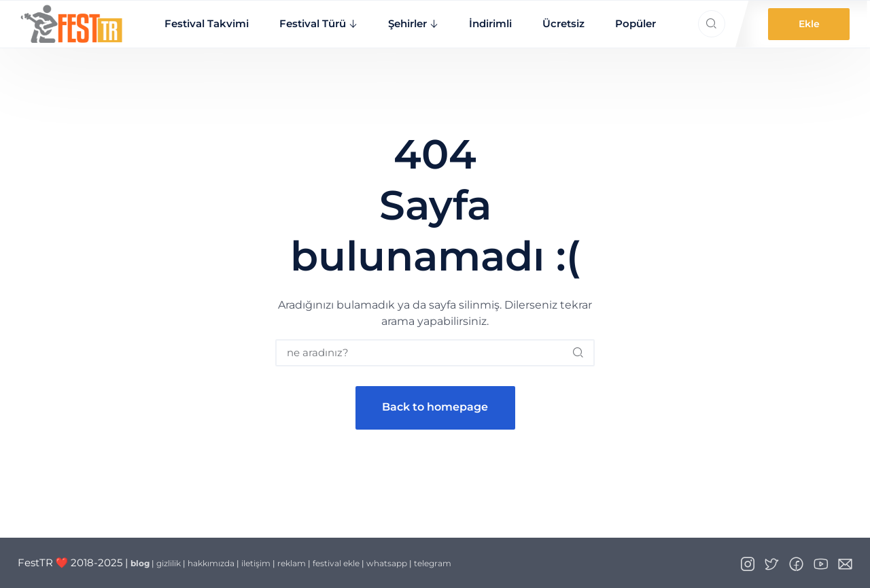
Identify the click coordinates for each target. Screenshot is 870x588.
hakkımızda (211, 563)
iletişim (256, 563)
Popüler (636, 23)
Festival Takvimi (207, 23)
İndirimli (490, 23)
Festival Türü (313, 23)
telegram (433, 563)
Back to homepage (435, 407)
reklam (292, 563)
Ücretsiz (563, 23)
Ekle (809, 24)
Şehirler (407, 23)
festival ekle (336, 563)
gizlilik (169, 563)
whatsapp (387, 563)
